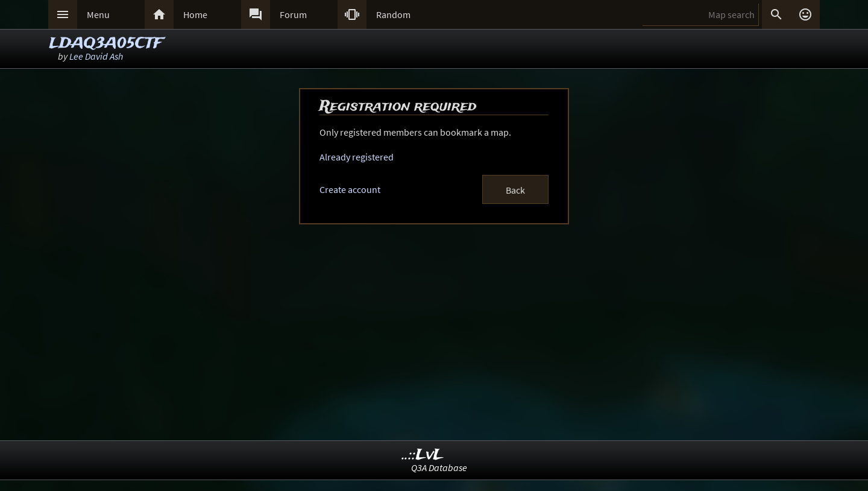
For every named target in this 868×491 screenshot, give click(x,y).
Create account (350, 189)
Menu (98, 14)
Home (195, 14)
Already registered (357, 157)
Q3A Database (439, 467)
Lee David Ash (96, 56)
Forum (293, 14)
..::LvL (423, 455)
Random (393, 14)
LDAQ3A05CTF (106, 44)
